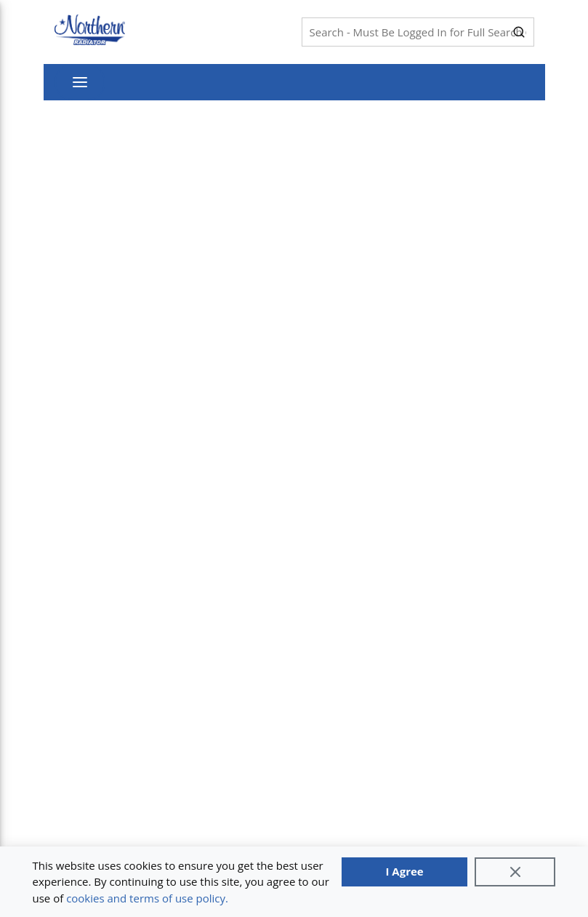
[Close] (515, 872)
